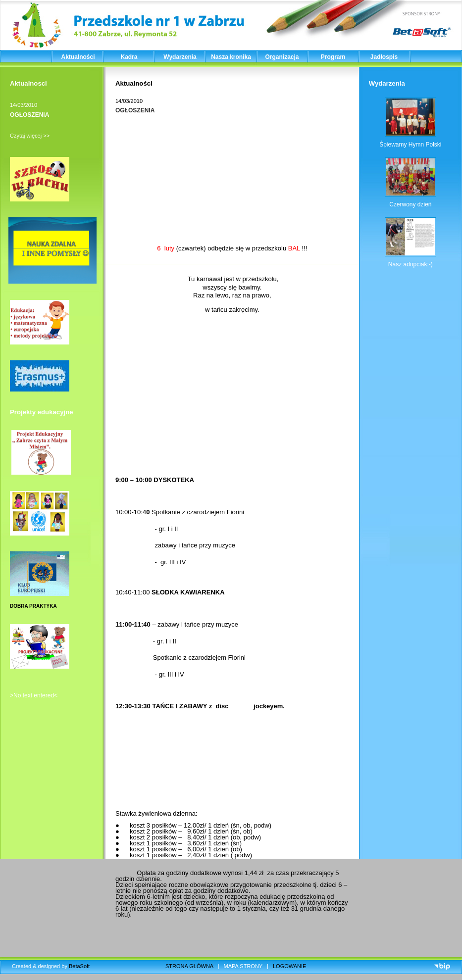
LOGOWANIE (289, 966)
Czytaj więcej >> (30, 136)
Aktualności (78, 57)
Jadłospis (384, 57)
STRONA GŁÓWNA (189, 966)
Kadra (129, 57)
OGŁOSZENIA (29, 115)
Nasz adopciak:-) (411, 264)
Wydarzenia (180, 57)
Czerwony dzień (410, 204)
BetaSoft (79, 966)
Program (333, 57)
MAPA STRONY (243, 966)
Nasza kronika (231, 57)
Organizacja (282, 57)
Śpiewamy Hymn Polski (410, 145)
